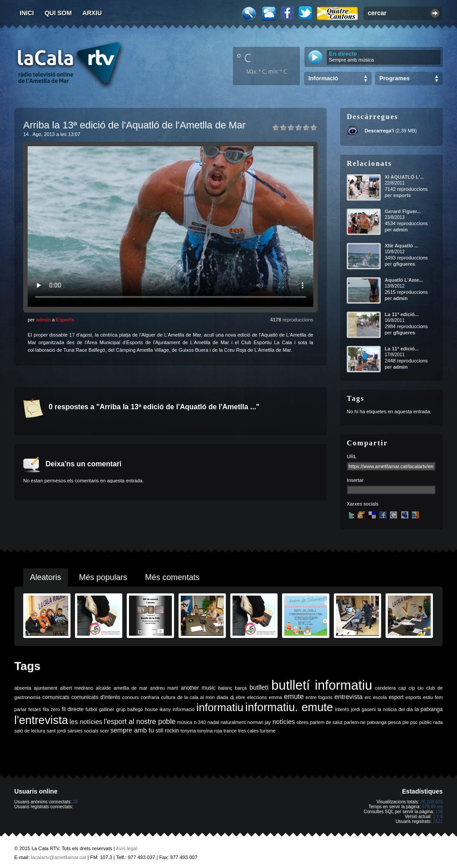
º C (244, 58)
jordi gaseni (363, 709)
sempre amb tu (132, 730)
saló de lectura (30, 731)
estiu (428, 697)
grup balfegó (129, 709)
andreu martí (164, 688)
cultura (168, 697)
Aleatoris (46, 577)
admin (43, 320)
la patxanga (429, 709)
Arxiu (92, 13)
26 (75, 802)
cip (412, 688)
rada (438, 722)
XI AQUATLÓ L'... (404, 177)
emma (275, 697)
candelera (385, 688)
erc (368, 697)
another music (198, 688)
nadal (213, 722)
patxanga (377, 722)
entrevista (349, 697)
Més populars (103, 577)
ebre (240, 697)
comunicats (56, 697)
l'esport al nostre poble (140, 722)
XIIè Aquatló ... (401, 246)
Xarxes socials (363, 504)
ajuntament (46, 688)
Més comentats (172, 577)
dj (232, 697)
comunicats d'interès (96, 697)
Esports (65, 320)
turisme (268, 731)
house (151, 709)
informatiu (220, 707)
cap (402, 688)
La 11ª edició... (402, 314)
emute (294, 697)
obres (302, 722)
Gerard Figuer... (403, 211)
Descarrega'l (379, 131)
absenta (23, 688)
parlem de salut (326, 722)
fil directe (73, 709)
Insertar (355, 480)
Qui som (58, 13)
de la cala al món (196, 697)
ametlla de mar (130, 688)
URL (352, 457)
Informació (323, 78)
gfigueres (404, 264)
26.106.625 (432, 802)
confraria (150, 697)
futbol (91, 709)
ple (406, 722)
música (185, 722)
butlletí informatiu (322, 685)
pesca (395, 722)
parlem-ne (355, 722)
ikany (165, 709)
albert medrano (77, 688)
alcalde (104, 688)
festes (34, 709)
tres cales (249, 731)
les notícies (86, 722)
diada (222, 697)
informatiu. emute (289, 707)
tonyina (188, 731)
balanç (225, 688)
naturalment (233, 722)
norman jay (259, 722)
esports (402, 195)
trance (230, 731)
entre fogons (319, 697)
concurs (131, 697)
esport (396, 697)
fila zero (51, 709)
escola (380, 697)
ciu (420, 688)
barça (241, 688)
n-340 (200, 722)
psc (414, 722)
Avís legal (127, 848)
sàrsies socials (83, 731)
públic (425, 722)
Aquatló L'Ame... (404, 280)
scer (104, 731)
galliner (107, 709)
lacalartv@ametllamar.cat (58, 857)
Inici (27, 13)
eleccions (257, 697)
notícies (284, 722)
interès (342, 709)
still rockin (167, 731)
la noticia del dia (395, 709)
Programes (395, 78)
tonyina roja (210, 731)
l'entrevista (41, 720)
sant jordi (56, 731)
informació (184, 709)
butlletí (259, 687)
